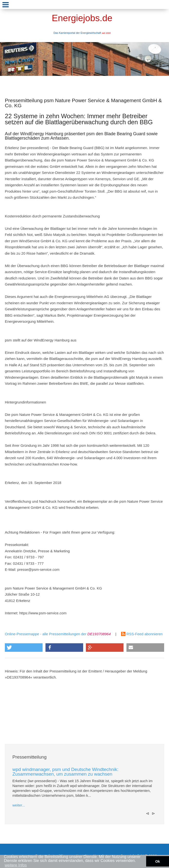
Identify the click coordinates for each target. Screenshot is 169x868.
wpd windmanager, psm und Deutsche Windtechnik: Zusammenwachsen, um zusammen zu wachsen (65, 772)
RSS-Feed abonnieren (142, 634)
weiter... (19, 805)
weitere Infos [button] (16, 865)
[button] (24, 648)
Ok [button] (157, 861)
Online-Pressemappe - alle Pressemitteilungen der (58, 634)
